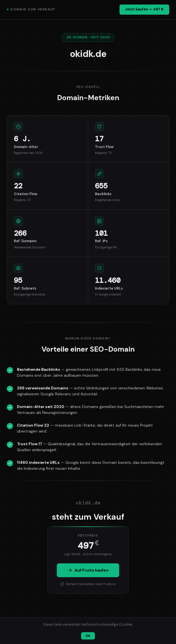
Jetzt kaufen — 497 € (144, 9)
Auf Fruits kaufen (88, 570)
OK (88, 636)
